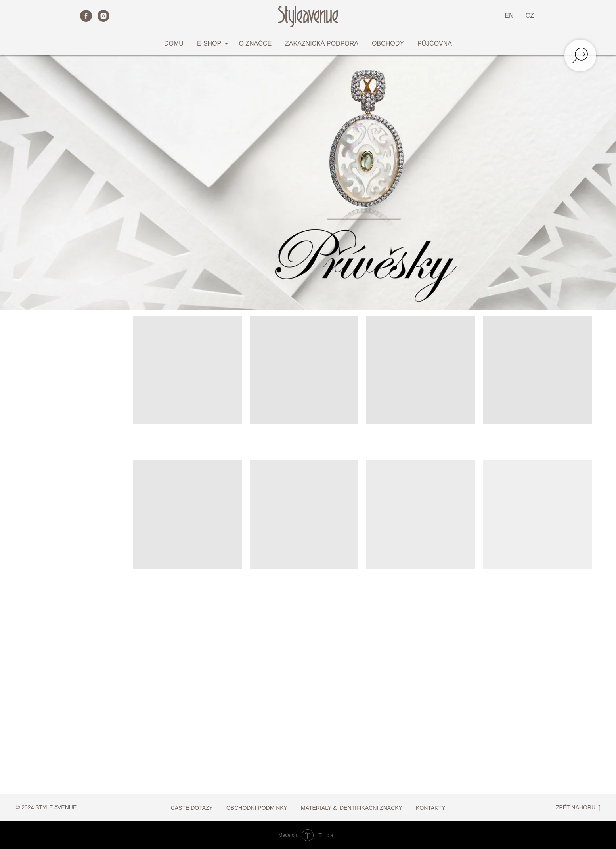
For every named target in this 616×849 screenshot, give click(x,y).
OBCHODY (388, 43)
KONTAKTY (430, 808)
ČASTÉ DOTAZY (192, 808)
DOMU (174, 43)
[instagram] (103, 16)
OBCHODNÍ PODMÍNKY (257, 808)
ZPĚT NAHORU (578, 808)
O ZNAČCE (255, 43)
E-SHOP (210, 43)
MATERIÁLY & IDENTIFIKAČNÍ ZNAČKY (352, 808)
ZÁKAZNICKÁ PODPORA (322, 43)
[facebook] (86, 16)
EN (509, 16)
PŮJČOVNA (435, 43)
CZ (530, 16)
